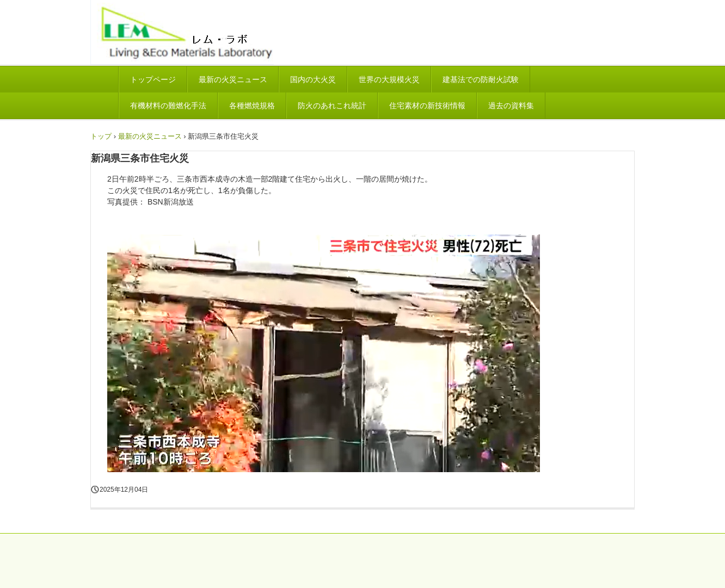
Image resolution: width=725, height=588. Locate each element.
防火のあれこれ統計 (332, 106)
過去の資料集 (511, 106)
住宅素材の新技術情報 (427, 106)
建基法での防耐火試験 (481, 79)
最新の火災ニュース (233, 79)
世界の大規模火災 (389, 79)
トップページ (153, 79)
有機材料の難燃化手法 (168, 106)
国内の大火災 (313, 79)
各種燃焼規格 (252, 106)
